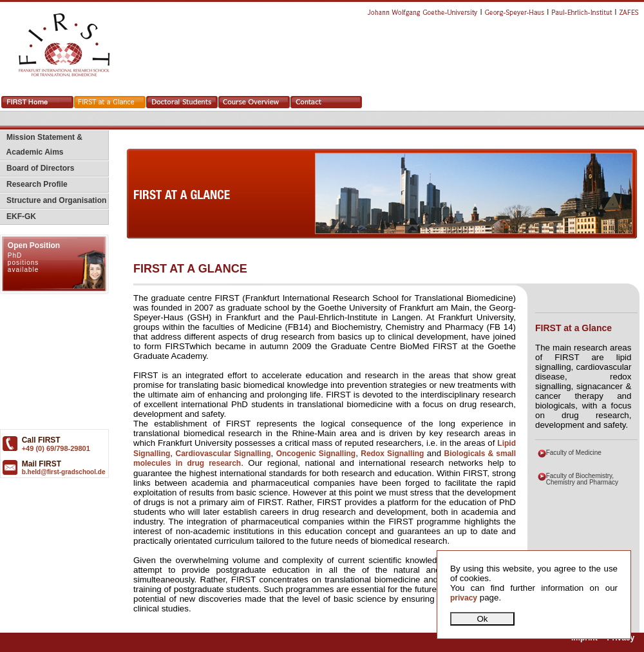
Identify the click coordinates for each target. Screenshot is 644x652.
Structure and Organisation (53, 200)
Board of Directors (37, 168)
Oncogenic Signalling (316, 454)
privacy (464, 598)
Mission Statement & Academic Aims (41, 145)
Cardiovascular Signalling (223, 454)
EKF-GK (18, 216)
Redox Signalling (392, 454)
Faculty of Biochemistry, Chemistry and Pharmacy (582, 479)
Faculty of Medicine (574, 453)
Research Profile (34, 184)
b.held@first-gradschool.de (64, 472)
